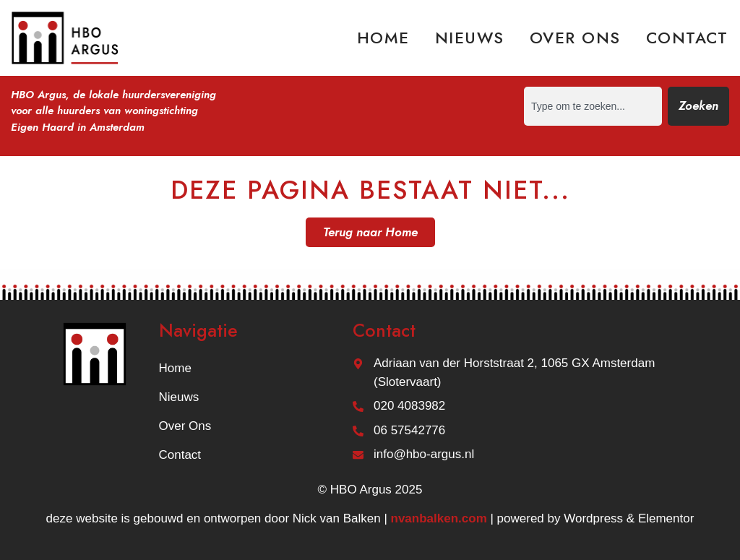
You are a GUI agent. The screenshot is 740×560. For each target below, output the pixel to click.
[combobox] (593, 106)
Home (383, 38)
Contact (687, 38)
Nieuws (470, 38)
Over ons (575, 38)
